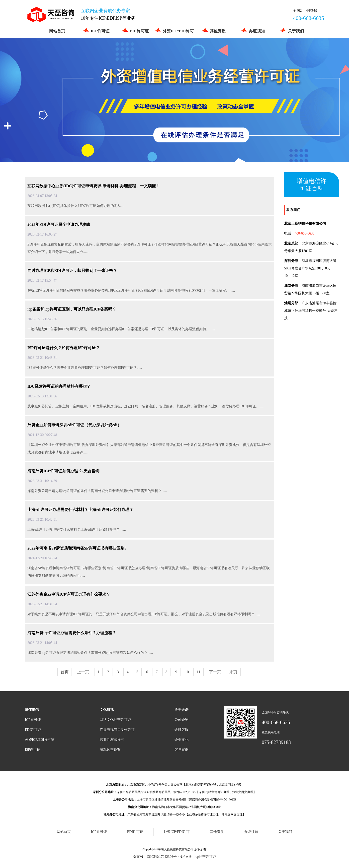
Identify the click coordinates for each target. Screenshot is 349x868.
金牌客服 (181, 730)
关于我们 (292, 30)
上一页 (83, 672)
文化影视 (107, 710)
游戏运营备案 (110, 750)
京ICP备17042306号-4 (163, 857)
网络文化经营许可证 (115, 720)
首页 (65, 672)
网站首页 (57, 31)
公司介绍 (181, 720)
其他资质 (214, 30)
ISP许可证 (33, 750)
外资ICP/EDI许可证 (40, 740)
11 (199, 672)
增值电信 (32, 710)
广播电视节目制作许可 (117, 730)
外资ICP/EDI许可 (174, 30)
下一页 (215, 672)
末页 (233, 672)
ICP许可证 (96, 30)
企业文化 (181, 740)
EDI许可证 (135, 30)
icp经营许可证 (205, 857)
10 (187, 672)
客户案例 (181, 750)
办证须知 (253, 30)
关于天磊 (181, 710)
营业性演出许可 (112, 740)
